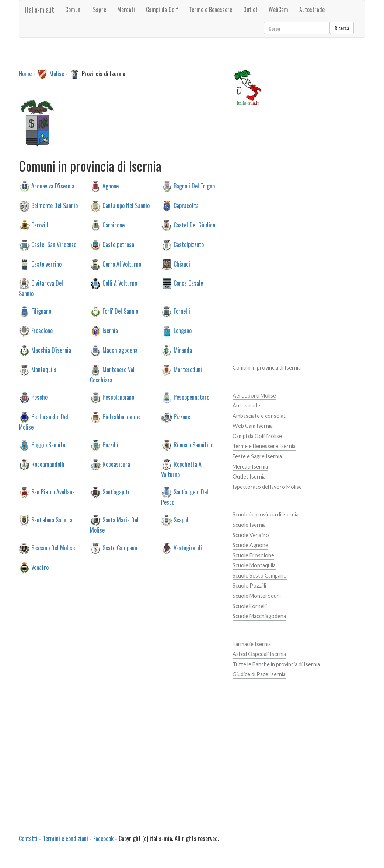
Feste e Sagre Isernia (257, 456)
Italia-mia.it (39, 10)
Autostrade (246, 405)
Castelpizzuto (189, 244)
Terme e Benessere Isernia (264, 446)
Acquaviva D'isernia (53, 186)
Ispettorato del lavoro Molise (267, 487)
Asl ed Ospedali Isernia (259, 654)
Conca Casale (188, 283)
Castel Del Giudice (194, 225)
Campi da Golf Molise (257, 436)
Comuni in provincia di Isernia (267, 368)
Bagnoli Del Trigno (194, 186)
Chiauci (182, 264)
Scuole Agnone (250, 545)
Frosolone (42, 331)
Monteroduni (188, 369)
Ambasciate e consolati (260, 416)
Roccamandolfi (48, 464)
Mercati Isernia (250, 467)
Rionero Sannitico (193, 444)
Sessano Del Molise (53, 547)
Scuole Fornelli (250, 606)
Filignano (41, 311)
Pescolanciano (118, 397)
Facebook (103, 839)
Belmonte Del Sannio (55, 205)
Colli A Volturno (120, 283)
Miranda (183, 350)
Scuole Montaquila (254, 565)
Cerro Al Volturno (122, 264)
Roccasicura (116, 464)
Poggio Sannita (48, 444)
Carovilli (41, 225)
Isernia (110, 331)
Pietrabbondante (121, 417)
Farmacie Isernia (252, 644)
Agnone (111, 186)
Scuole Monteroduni (257, 596)
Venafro (40, 567)
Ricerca (342, 28)
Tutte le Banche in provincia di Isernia (276, 664)
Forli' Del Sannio (120, 311)
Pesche (39, 397)
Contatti (28, 839)
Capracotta (186, 205)
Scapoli (182, 520)
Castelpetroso (118, 244)
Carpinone (114, 225)
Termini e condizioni (65, 839)
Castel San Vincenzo (54, 244)
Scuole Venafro (251, 535)
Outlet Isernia (249, 477)
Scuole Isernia (249, 525)
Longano (183, 331)
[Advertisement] (142, 650)
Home (25, 74)
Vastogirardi (188, 547)
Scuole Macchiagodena (259, 616)
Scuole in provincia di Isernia (266, 514)
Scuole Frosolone (253, 555)
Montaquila (44, 369)
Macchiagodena (120, 350)
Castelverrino (46, 264)
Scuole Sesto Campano (260, 576)
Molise (57, 74)
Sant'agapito (116, 492)
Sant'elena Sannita (52, 520)
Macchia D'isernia (51, 350)
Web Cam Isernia (253, 426)
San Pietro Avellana (53, 492)
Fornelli (182, 311)
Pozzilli (110, 444)
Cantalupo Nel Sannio (126, 205)
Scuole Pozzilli (249, 585)
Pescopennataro (191, 397)
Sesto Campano (120, 547)
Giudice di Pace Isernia (259, 674)
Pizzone (182, 417)
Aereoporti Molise (254, 396)
